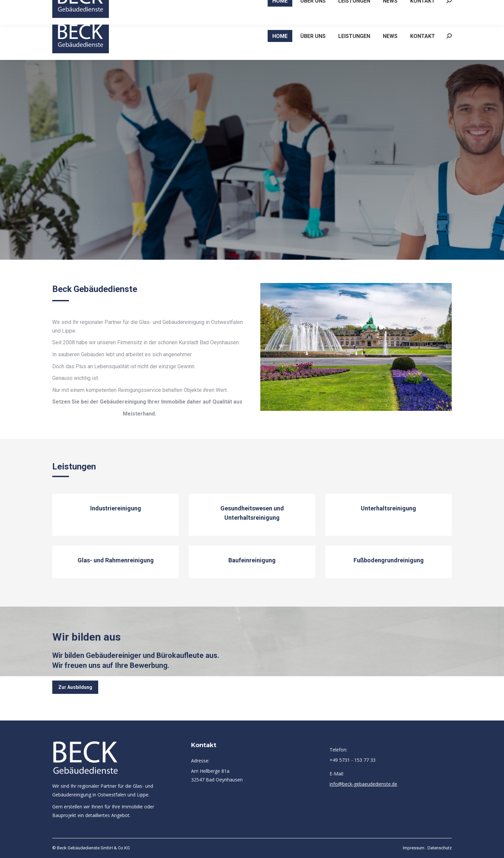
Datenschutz (440, 848)
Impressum (414, 848)
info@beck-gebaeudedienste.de (413, 6)
